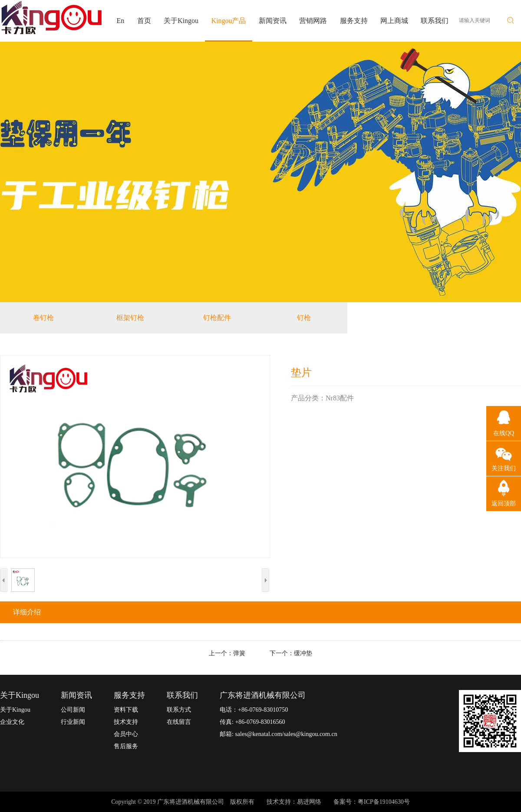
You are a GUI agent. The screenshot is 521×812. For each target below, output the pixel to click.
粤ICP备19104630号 (384, 802)
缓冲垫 (303, 653)
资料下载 (126, 710)
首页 (144, 21)
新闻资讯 (273, 21)
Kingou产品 (228, 21)
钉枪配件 (217, 318)
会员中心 (126, 734)
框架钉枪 (130, 318)
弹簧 (239, 653)
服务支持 (354, 21)
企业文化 (12, 722)
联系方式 (179, 710)
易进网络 (309, 802)
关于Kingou (181, 21)
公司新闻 (73, 710)
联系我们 (435, 21)
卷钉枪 (43, 318)
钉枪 (304, 318)
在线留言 (179, 722)
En (121, 21)
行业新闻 (73, 722)
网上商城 (394, 21)
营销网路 (313, 21)
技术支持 (126, 722)
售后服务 (126, 746)
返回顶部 (504, 503)
